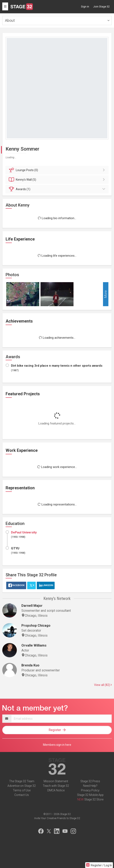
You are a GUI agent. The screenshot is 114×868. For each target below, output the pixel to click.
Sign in (85, 7)
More (106, 294)
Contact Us (22, 795)
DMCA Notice (56, 790)
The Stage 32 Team (22, 781)
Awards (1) (58, 189)
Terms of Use (22, 790)
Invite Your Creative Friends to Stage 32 (57, 818)
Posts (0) (58, 170)
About (10, 20)
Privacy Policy (90, 790)
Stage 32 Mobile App (90, 795)
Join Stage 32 (101, 7)
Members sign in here (57, 745)
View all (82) (103, 685)
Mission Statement (56, 781)
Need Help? (90, 786)
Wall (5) (58, 180)
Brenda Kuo (30, 665)
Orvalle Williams (34, 645)
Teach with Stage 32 (56, 786)
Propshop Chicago (36, 626)
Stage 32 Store (94, 799)
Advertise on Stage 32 (22, 786)
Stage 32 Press (90, 781)
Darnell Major (32, 606)
